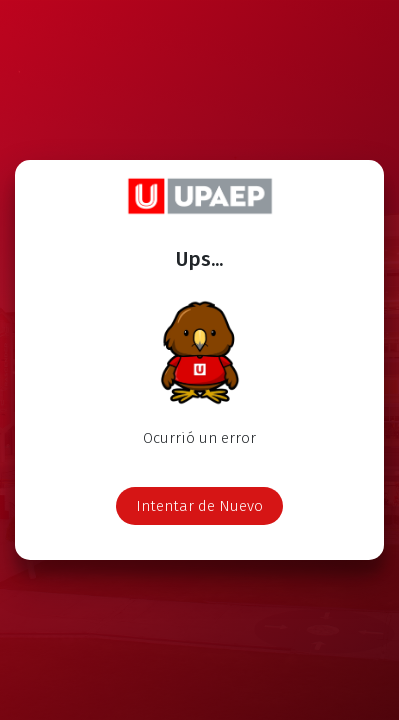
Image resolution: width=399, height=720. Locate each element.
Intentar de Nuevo (199, 506)
